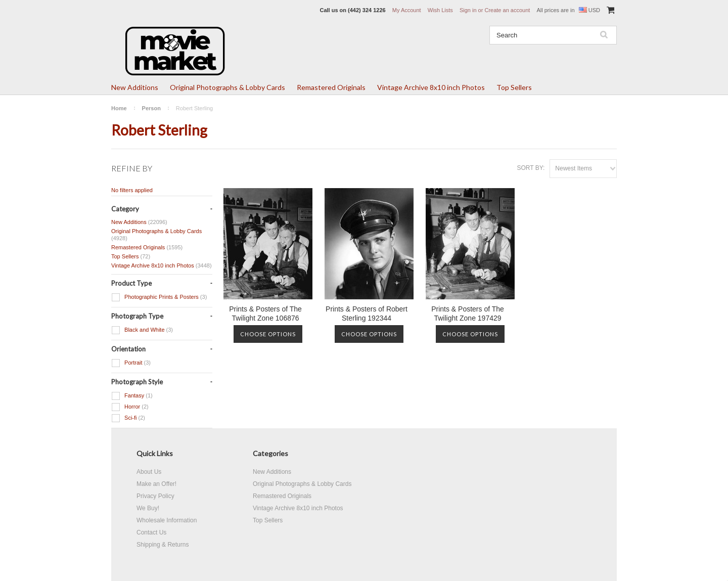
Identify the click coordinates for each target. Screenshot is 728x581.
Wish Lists (440, 10)
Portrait (131, 363)
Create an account (507, 10)
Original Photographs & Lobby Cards (227, 87)
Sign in (468, 10)
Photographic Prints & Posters (159, 297)
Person (151, 108)
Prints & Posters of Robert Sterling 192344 (367, 314)
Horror (130, 407)
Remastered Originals (331, 87)
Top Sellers (514, 87)
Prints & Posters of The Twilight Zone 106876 (265, 314)
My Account (407, 10)
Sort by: (531, 168)
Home (119, 108)
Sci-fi (128, 418)
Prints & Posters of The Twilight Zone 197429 (468, 314)
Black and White (142, 330)
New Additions (135, 87)
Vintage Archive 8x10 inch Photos (431, 87)
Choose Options (268, 334)
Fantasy (132, 396)
